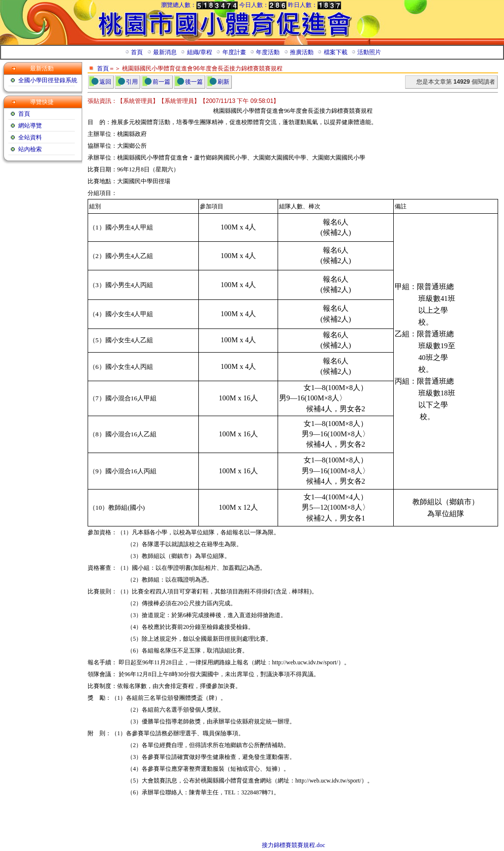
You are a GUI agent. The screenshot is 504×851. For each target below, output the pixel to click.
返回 (105, 82)
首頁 (103, 68)
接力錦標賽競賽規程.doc (293, 845)
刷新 (223, 82)
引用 (132, 82)
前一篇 (161, 82)
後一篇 (194, 82)
